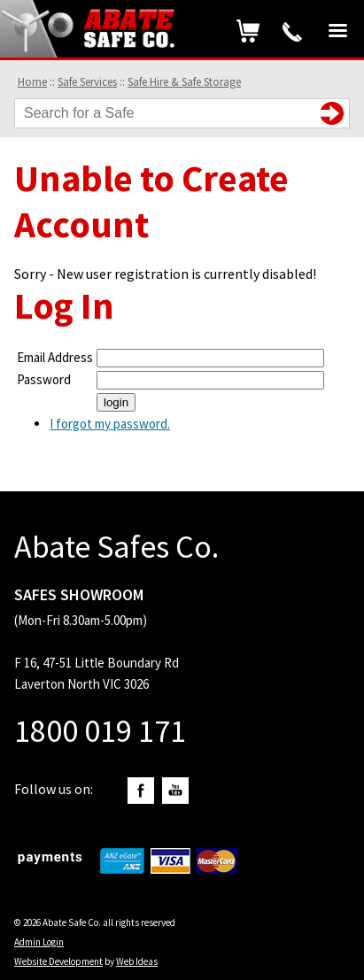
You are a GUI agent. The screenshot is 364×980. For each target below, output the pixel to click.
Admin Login (39, 942)
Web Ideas (137, 961)
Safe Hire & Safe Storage (184, 82)
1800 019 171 (292, 32)
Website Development (58, 961)
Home (32, 82)
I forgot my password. (110, 424)
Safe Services (87, 82)
